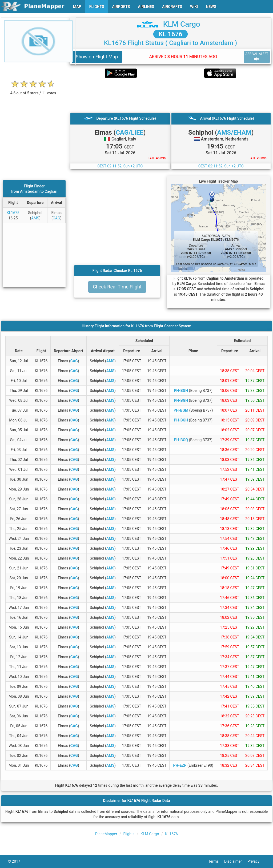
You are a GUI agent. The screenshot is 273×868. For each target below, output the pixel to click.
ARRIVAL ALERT (257, 57)
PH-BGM (181, 410)
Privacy (256, 861)
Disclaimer (236, 861)
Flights (129, 834)
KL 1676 (170, 34)
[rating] (33, 90)
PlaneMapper (106, 834)
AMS (35, 218)
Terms (216, 861)
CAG (57, 218)
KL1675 (13, 213)
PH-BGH (181, 391)
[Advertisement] (170, 95)
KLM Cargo (182, 24)
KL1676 (171, 834)
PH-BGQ (181, 440)
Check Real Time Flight (117, 287)
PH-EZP (180, 765)
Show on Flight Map (97, 57)
